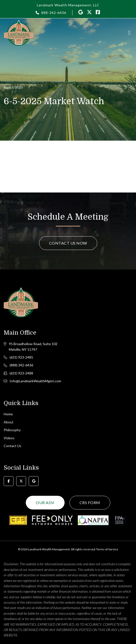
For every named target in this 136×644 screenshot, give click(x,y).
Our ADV (45, 503)
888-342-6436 (54, 13)
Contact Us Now (68, 243)
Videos (9, 438)
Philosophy (12, 430)
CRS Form (90, 503)
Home (8, 414)
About (9, 422)
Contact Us (13, 446)
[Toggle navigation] (129, 33)
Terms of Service (107, 549)
